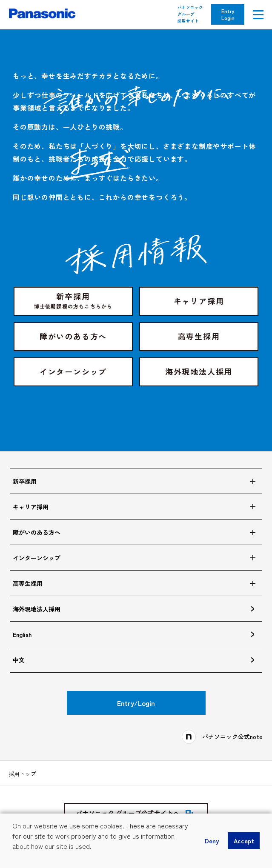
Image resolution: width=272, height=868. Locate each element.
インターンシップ (73, 371)
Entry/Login (136, 703)
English (22, 634)
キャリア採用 (199, 301)
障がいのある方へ (73, 336)
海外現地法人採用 (199, 371)
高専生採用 (199, 336)
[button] (14, 858)
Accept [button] (244, 841)
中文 (19, 660)
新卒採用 (73, 300)
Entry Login (228, 14)
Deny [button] (212, 841)
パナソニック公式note (232, 737)
